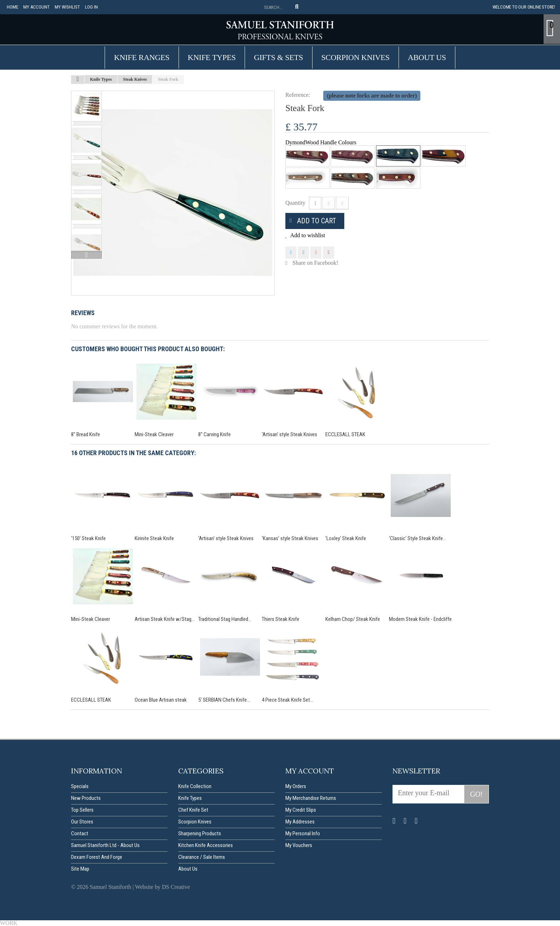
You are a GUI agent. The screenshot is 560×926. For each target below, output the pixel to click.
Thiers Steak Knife (281, 619)
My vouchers (299, 845)
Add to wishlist (307, 235)
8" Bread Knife (86, 434)
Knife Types (212, 57)
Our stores (82, 822)
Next (86, 255)
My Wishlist (67, 7)
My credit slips (301, 810)
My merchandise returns (311, 798)
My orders (296, 786)
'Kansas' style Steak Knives (290, 538)
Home (12, 7)
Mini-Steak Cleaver (154, 434)
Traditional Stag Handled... (225, 619)
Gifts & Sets (279, 57)
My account (36, 7)
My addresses (300, 822)
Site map (80, 869)
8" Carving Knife (214, 434)
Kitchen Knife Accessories (206, 845)
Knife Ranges (142, 57)
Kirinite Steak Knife (154, 538)
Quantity (295, 203)
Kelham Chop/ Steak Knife (353, 619)
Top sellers (82, 810)
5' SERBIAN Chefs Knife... (224, 700)
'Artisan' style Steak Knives (289, 434)
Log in (91, 7)
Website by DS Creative (162, 887)
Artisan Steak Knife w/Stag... (165, 619)
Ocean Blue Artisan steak (161, 700)
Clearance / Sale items (202, 857)
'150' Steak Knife (88, 538)
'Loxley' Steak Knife (346, 538)
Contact (80, 833)
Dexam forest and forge (97, 857)
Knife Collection (195, 786)
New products (86, 798)
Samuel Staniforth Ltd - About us (105, 845)
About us (427, 57)
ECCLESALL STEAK (345, 434)
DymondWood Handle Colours (322, 143)
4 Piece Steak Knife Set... (287, 700)
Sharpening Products (200, 833)
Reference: (298, 95)
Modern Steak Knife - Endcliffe (420, 619)
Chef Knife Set (193, 810)
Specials (80, 786)
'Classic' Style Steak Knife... (417, 538)
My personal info (303, 833)
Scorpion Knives (356, 57)
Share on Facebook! (315, 263)
